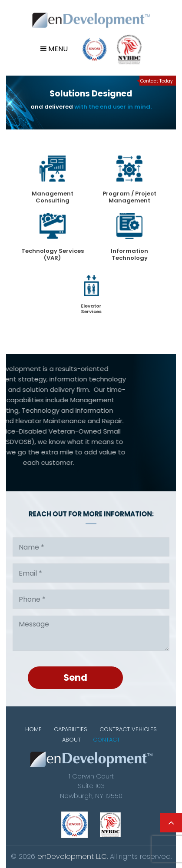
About (71, 740)
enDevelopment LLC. (73, 856)
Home (33, 729)
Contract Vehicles (128, 729)
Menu (54, 49)
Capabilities (71, 729)
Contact (106, 740)
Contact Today (157, 81)
